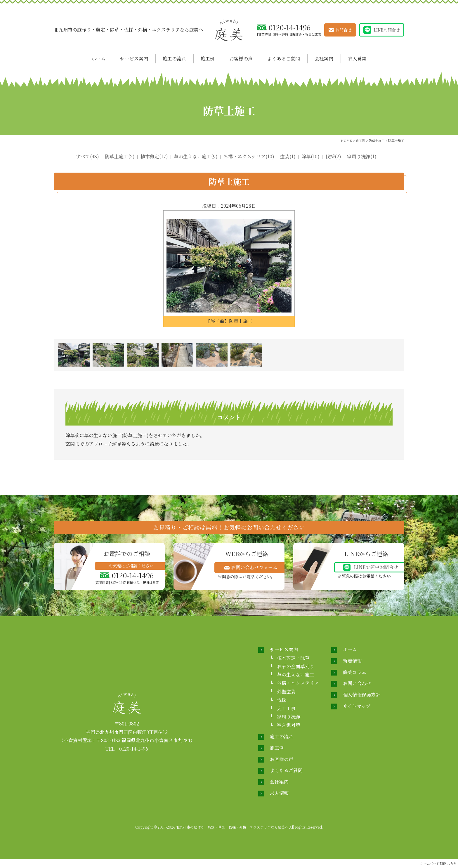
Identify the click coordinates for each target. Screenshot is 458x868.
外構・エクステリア (298, 683)
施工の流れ (174, 59)
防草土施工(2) (120, 156)
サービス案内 (134, 59)
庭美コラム (355, 672)
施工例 (208, 59)
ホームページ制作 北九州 (438, 863)
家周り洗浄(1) (362, 156)
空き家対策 (289, 725)
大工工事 (286, 708)
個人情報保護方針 (362, 695)
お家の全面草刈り (296, 666)
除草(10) (310, 156)
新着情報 (352, 661)
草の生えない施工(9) (196, 156)
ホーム (98, 59)
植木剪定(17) (154, 156)
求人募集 (357, 59)
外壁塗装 (286, 691)
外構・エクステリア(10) (249, 156)
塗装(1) (288, 156)
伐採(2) (333, 156)
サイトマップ (357, 706)
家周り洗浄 (289, 717)
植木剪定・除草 (293, 658)
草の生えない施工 (296, 675)
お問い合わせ (357, 683)
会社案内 (324, 59)
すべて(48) (87, 156)
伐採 (282, 700)
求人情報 (279, 793)
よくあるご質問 (284, 59)
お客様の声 (241, 59)
